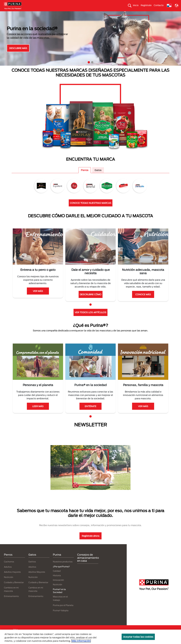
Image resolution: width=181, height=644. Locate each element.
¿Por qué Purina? (166, 14)
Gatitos (32, 567)
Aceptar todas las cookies (138, 637)
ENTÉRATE (90, 411)
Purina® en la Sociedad (85, 14)
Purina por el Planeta (63, 610)
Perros (11, 14)
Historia (57, 580)
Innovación (58, 585)
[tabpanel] (90, 44)
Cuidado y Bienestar (14, 587)
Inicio (136, 5)
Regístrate (146, 5)
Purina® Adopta (61, 615)
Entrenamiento (11, 601)
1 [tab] (89, 67)
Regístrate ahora (90, 541)
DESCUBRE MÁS (18, 53)
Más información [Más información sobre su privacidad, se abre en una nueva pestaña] (81, 641)
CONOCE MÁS (143, 299)
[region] (90, 637)
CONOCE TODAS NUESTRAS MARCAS (91, 208)
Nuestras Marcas (38, 14)
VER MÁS (38, 296)
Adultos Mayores (37, 577)
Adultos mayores (12, 577)
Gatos (22, 14)
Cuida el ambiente (110, 14)
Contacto (159, 5)
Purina (57, 560)
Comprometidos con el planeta (138, 14)
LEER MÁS (38, 411)
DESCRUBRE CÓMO (91, 299)
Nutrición (9, 582)
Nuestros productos (60, 14)
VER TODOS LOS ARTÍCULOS (90, 317)
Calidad (57, 576)
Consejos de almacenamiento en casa (88, 563)
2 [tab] (92, 67)
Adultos (8, 572)
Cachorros (9, 567)
